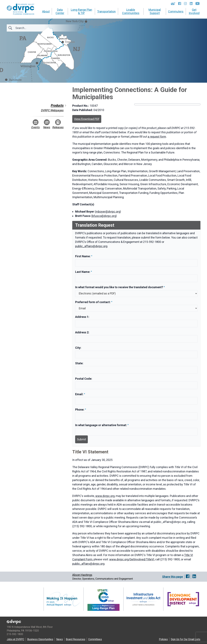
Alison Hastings (82, 575)
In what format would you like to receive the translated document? (119, 287)
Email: (80, 394)
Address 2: (82, 332)
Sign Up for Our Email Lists (186, 639)
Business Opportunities (40, 639)
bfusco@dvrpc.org (104, 216)
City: (78, 348)
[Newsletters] (173, 4)
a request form (157, 137)
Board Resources (76, 639)
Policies (163, 639)
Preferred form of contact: (93, 302)
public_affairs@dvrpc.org (91, 246)
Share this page (172, 577)
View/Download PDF (87, 119)
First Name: (83, 256)
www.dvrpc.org (105, 496)
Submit (81, 439)
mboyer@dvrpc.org (108, 212)
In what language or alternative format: (101, 425)
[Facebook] (180, 4)
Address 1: (82, 317)
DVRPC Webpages (52, 110)
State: (79, 363)
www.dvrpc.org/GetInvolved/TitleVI (132, 559)
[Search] (33, 28)
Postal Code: (84, 379)
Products (57, 105)
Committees (95, 639)
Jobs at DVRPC (15, 639)
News (47, 124)
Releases (58, 124)
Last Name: (83, 272)
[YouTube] (197, 4)
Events (36, 124)
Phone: (80, 410)
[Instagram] (185, 4)
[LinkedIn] (191, 4)
